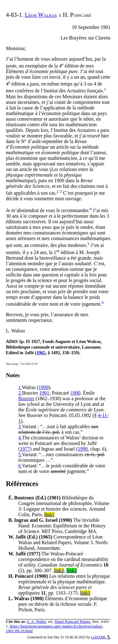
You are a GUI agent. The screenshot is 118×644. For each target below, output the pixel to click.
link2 (72, 570)
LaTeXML (101, 637)
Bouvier (26, 398)
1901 (44, 393)
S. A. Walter (37, 622)
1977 (25, 449)
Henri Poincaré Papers (72, 622)
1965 (41, 353)
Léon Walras (41, 15)
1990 (83, 449)
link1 (49, 514)
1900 (43, 387)
